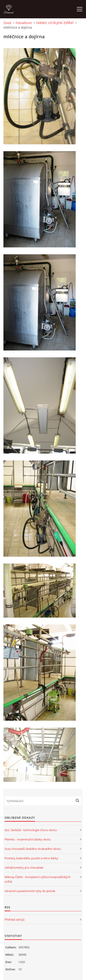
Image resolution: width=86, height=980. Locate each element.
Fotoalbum (24, 23)
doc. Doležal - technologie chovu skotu (31, 830)
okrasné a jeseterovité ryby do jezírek (30, 891)
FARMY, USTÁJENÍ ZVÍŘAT (55, 23)
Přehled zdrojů (15, 920)
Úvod (7, 23)
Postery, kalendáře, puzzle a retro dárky (31, 858)
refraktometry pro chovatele (24, 868)
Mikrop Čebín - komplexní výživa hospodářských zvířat (38, 879)
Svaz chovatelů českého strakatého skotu (33, 849)
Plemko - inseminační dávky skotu (28, 839)
